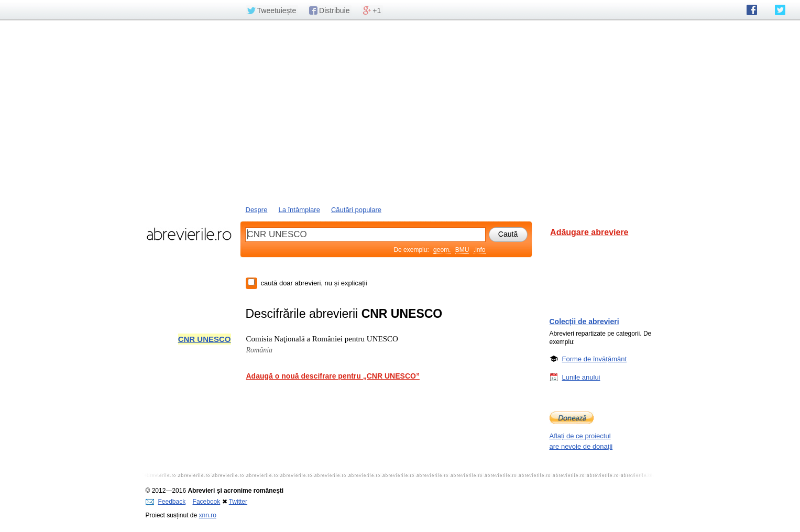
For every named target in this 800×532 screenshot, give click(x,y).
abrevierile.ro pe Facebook (752, 10)
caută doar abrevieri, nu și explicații (314, 283)
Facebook (207, 502)
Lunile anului (581, 377)
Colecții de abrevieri (584, 322)
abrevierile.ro (189, 234)
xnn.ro (208, 515)
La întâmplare (299, 210)
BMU (462, 250)
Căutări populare (356, 210)
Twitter (238, 502)
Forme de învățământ (595, 359)
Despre (257, 210)
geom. (442, 250)
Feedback (166, 502)
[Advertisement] (400, 112)
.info (480, 250)
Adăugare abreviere (589, 232)
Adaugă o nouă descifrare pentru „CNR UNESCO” (333, 376)
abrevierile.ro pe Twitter (780, 10)
